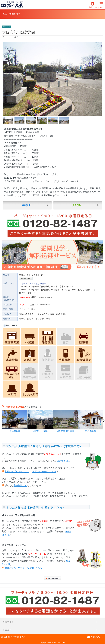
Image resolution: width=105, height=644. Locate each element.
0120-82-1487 (64, 461)
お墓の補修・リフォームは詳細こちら (23, 568)
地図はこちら (26, 278)
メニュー (7, 630)
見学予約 (77, 205)
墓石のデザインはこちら (17, 472)
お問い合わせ (97, 637)
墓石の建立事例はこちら (44, 472)
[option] (15, 422)
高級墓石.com (20, 486)
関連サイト (8, 622)
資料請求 (26, 205)
